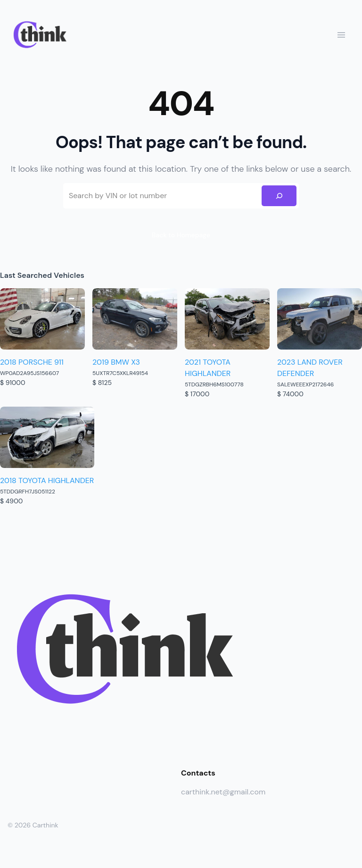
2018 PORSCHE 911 (32, 362)
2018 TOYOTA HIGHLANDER (47, 480)
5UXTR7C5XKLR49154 (120, 373)
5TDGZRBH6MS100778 (214, 384)
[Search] (279, 196)
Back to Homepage (181, 235)
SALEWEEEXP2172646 (305, 384)
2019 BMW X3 (116, 362)
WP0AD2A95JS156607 (29, 373)
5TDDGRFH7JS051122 (28, 492)
